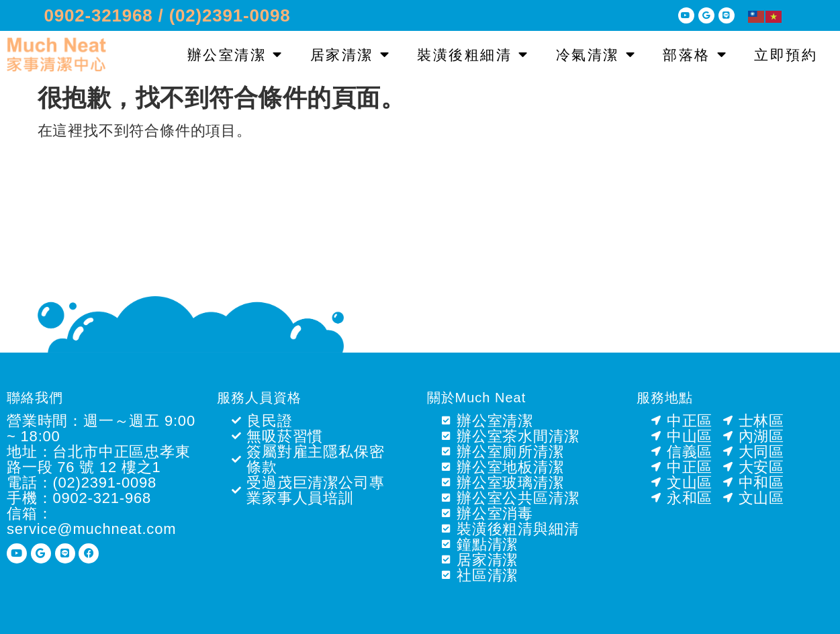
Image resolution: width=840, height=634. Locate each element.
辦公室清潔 (235, 55)
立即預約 (786, 55)
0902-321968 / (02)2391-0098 (168, 15)
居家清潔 (351, 55)
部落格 (695, 55)
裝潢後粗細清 (473, 55)
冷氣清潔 (596, 55)
